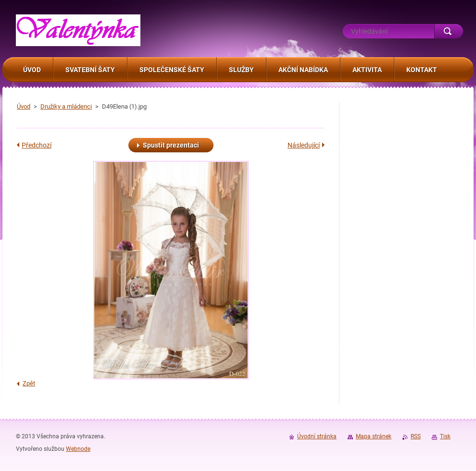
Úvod (24, 106)
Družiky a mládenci (66, 106)
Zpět (29, 383)
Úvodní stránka (317, 436)
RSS (416, 436)
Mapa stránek (374, 436)
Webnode (78, 449)
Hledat (449, 31)
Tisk (445, 436)
